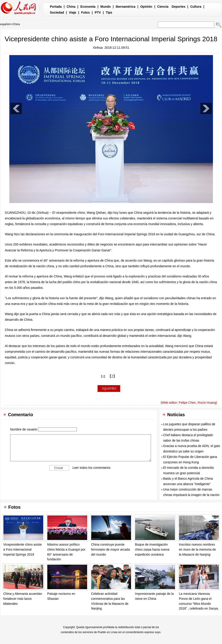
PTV (98, 12)
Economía (88, 7)
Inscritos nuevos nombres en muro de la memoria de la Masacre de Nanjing (197, 549)
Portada (56, 7)
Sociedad (57, 12)
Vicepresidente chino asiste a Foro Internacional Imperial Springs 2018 (23, 549)
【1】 (103, 377)
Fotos (86, 12)
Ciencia (163, 7)
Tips (109, 12)
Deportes (178, 7)
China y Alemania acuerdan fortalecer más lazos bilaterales (23, 599)
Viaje (72, 12)
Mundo (106, 7)
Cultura (196, 7)
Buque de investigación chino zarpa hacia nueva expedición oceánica (152, 549)
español (5, 24)
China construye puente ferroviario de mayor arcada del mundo (111, 549)
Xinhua (98, 48)
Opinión (146, 7)
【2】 (112, 376)
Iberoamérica (125, 7)
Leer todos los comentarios (91, 467)
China (71, 7)
